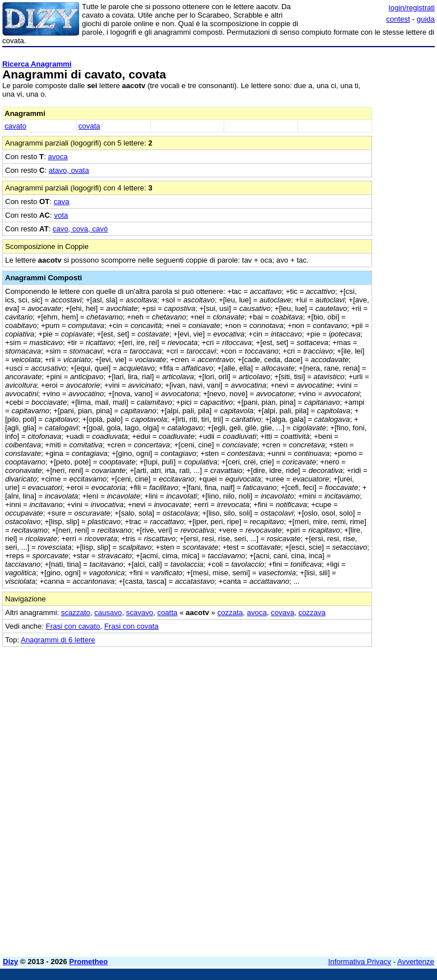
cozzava (312, 612)
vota (61, 215)
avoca (58, 157)
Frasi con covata (131, 626)
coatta (167, 612)
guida (426, 19)
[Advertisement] (349, 718)
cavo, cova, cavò (81, 229)
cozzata (230, 612)
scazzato (75, 612)
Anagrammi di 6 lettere (58, 640)
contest (398, 19)
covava (283, 612)
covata (89, 126)
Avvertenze (416, 962)
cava (61, 202)
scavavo (139, 612)
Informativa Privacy (360, 962)
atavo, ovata (69, 170)
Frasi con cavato (73, 626)
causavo (108, 612)
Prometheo (89, 962)
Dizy (11, 962)
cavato (15, 126)
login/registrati (412, 8)
